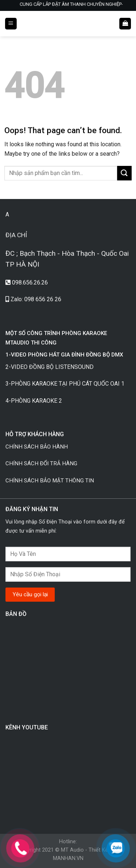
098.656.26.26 (30, 282)
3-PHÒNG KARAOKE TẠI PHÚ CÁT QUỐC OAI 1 (65, 384)
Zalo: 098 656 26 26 (36, 299)
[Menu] (11, 24)
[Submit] (124, 173)
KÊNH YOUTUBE (27, 727)
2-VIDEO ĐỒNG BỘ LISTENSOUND (50, 367)
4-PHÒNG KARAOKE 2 (34, 401)
